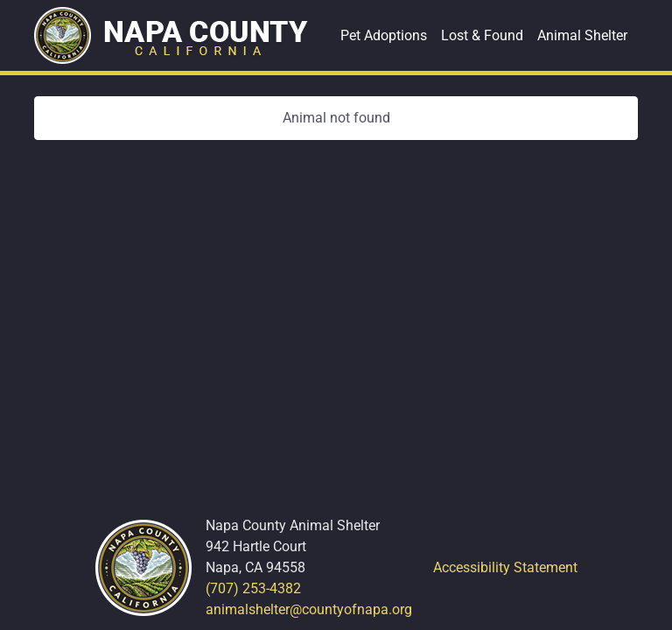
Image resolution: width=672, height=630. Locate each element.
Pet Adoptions (384, 35)
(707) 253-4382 (253, 588)
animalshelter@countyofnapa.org (309, 609)
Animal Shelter (582, 35)
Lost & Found (482, 35)
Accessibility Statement (505, 567)
